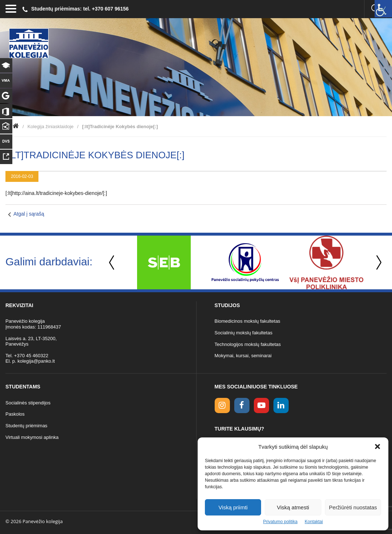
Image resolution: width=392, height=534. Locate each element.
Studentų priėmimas (26, 426)
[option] (164, 262)
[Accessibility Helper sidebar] (383, 9)
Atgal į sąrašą (29, 214)
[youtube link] (261, 405)
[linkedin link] (281, 405)
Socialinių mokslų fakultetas (244, 333)
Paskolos (15, 414)
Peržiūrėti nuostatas (353, 507)
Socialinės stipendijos (28, 403)
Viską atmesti (293, 507)
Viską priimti (233, 507)
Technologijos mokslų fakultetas (248, 344)
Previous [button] (112, 263)
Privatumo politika (280, 522)
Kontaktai (314, 522)
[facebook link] (242, 405)
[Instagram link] (222, 405)
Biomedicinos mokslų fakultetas (247, 321)
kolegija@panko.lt (36, 361)
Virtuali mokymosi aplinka (32, 437)
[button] (377, 447)
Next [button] (377, 263)
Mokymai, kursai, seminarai (243, 356)
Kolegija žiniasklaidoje (51, 127)
